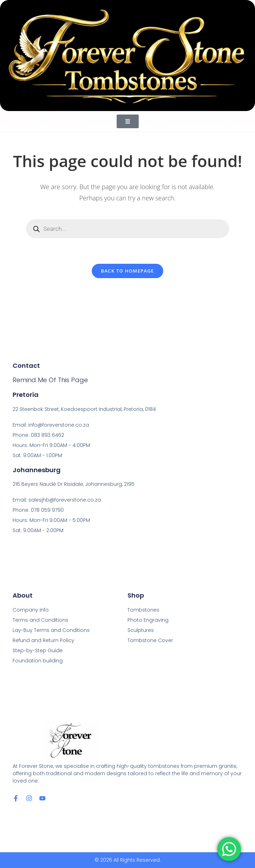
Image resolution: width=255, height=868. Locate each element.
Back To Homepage (127, 271)
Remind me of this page (50, 380)
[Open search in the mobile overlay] (127, 229)
